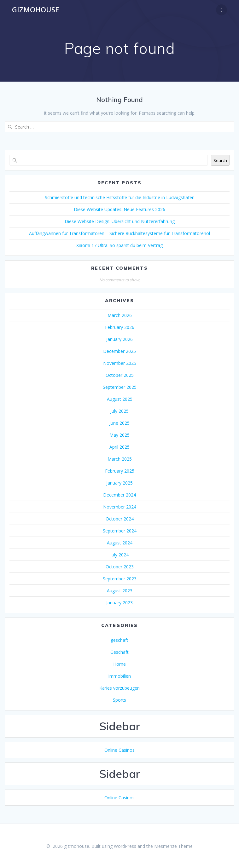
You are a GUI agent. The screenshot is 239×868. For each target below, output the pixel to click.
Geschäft (119, 652)
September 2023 (120, 579)
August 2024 (120, 543)
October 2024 (120, 519)
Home (119, 664)
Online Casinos (119, 750)
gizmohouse (35, 10)
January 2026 (119, 339)
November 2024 (120, 507)
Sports (119, 700)
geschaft (119, 640)
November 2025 (120, 363)
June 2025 (119, 423)
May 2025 (119, 435)
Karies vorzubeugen (119, 688)
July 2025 (119, 411)
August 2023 (120, 591)
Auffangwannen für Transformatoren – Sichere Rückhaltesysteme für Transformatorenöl (119, 233)
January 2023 (119, 603)
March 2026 (120, 315)
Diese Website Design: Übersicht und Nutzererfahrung (120, 221)
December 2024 (119, 495)
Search (220, 160)
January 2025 (119, 483)
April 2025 (119, 447)
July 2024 (119, 555)
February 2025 (120, 471)
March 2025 (120, 459)
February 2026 (120, 327)
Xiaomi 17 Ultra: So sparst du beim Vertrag (119, 245)
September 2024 (120, 531)
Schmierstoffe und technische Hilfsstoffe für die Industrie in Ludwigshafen (120, 197)
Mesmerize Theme (173, 846)
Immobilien (119, 676)
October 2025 (120, 375)
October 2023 (120, 567)
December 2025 (119, 351)
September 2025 (120, 387)
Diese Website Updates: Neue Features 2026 (119, 209)
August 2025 (120, 399)
